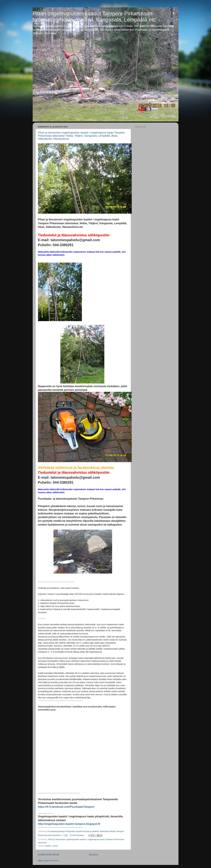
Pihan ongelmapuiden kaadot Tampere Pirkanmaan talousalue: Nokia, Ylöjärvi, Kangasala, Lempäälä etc (94, 17)
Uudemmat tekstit (49, 854)
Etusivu (94, 854)
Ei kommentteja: (77, 835)
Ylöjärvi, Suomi (51, 846)
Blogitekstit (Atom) (51, 861)
